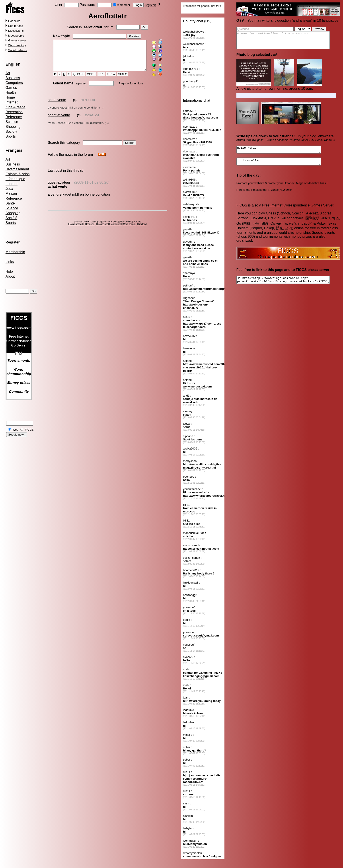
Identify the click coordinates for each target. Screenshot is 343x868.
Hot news (14, 21)
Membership (15, 252)
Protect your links (281, 196)
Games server (17, 40)
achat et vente (59, 121)
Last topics (97, 227)
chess (313, 276)
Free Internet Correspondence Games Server (298, 211)
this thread (75, 176)
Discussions (16, 31)
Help (9, 271)
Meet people (16, 36)
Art (8, 73)
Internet (12, 102)
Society (11, 131)
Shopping (13, 127)
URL (97, 80)
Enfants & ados (18, 174)
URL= (107, 80)
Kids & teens (16, 107)
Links (10, 262)
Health (11, 92)
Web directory (17, 45)
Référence (14, 198)
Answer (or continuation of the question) (289, 42)
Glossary (108, 227)
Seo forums (16, 26)
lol (275, 58)
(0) (75, 106)
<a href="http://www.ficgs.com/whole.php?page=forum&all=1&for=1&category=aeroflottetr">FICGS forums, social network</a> (289, 286)
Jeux (9, 189)
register (151, 5)
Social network (18, 50)
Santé (10, 203)
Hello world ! (284, 154)
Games (11, 88)
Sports (11, 136)
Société (11, 218)
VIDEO (119, 80)
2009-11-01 (88, 106)
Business (13, 78)
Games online (83, 227)
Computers (14, 83)
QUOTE (75, 80)
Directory (142, 230)
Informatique (15, 179)
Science (12, 122)
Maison (11, 194)
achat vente (57, 105)
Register (120, 89)
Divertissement (17, 169)
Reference (14, 117)
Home (10, 97)
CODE (87, 80)
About (10, 276)
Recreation (14, 112)
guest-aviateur (59, 188)
